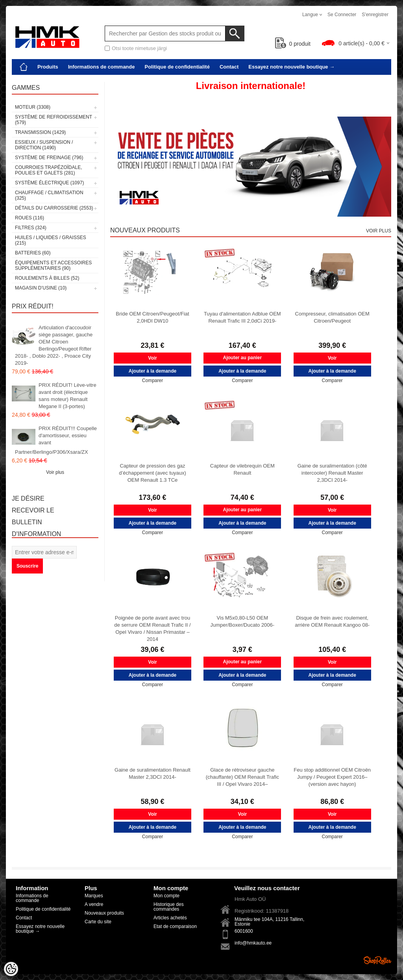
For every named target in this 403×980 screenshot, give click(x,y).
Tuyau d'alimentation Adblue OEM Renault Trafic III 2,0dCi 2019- (242, 317)
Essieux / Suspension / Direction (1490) (44, 145)
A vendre (94, 904)
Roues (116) (30, 218)
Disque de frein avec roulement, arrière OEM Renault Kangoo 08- (332, 621)
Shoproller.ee (377, 960)
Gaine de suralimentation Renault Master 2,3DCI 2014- (153, 773)
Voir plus (55, 472)
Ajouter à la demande (153, 371)
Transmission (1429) (40, 132)
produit (293, 44)
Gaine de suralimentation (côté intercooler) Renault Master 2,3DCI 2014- (332, 473)
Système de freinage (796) (49, 158)
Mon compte (166, 896)
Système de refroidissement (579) (54, 120)
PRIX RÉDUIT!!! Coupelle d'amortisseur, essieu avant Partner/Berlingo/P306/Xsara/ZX (56, 440)
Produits (48, 67)
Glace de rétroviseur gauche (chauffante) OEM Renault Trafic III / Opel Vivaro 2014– (242, 777)
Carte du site (98, 922)
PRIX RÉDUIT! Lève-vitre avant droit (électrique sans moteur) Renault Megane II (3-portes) (67, 396)
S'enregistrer (375, 15)
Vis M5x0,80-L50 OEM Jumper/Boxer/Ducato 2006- (243, 621)
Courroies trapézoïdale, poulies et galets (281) (48, 170)
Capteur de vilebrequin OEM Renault (242, 469)
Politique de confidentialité (177, 67)
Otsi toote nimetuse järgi (139, 48)
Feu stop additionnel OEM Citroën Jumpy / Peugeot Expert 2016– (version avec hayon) (332, 777)
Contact (229, 67)
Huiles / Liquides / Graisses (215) (51, 240)
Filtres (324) (31, 228)
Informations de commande (102, 67)
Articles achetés (170, 918)
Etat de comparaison (175, 926)
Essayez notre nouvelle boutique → (291, 67)
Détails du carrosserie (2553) (54, 208)
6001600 (244, 931)
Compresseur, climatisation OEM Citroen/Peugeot (332, 317)
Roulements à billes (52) (47, 278)
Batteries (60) (33, 253)
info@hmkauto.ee (253, 943)
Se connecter (342, 15)
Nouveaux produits (104, 913)
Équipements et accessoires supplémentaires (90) (53, 265)
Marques (94, 896)
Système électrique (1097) (49, 183)
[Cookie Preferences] (11, 969)
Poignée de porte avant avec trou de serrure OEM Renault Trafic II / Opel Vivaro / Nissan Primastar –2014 (152, 628)
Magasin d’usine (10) (41, 288)
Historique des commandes (169, 907)
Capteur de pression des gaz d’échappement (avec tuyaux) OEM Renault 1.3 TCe (153, 473)
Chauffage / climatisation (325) (49, 195)
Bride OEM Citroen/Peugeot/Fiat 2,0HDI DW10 (152, 317)
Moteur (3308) (33, 107)
